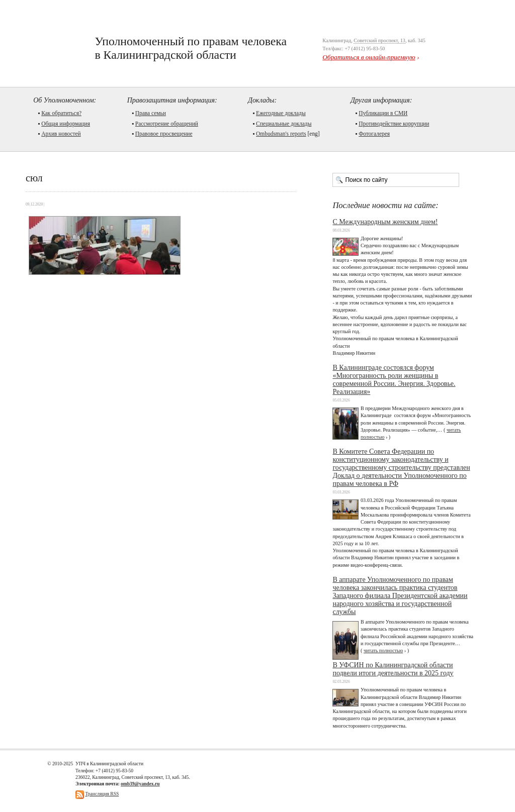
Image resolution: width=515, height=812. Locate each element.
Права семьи (151, 113)
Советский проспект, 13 (379, 40)
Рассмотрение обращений (167, 124)
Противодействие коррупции (394, 124)
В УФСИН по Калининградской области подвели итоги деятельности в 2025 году (393, 669)
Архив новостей (61, 134)
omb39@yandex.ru (140, 784)
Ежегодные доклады (281, 113)
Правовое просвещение (164, 134)
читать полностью (383, 650)
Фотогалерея (374, 134)
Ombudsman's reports (281, 134)
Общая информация (66, 124)
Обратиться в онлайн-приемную (369, 57)
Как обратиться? (61, 113)
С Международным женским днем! (385, 222)
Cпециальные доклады (284, 124)
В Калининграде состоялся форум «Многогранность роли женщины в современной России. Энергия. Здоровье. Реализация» (394, 380)
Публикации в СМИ (383, 113)
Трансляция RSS (102, 794)
